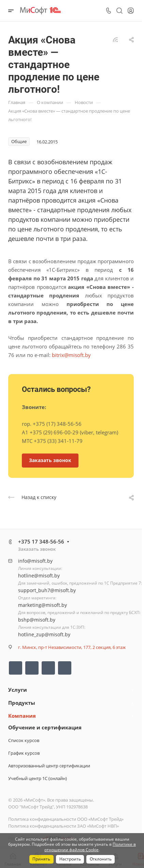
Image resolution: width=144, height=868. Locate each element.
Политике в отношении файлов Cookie (90, 847)
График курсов (24, 753)
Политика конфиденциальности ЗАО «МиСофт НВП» (63, 826)
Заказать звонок (37, 549)
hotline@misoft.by (39, 576)
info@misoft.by (35, 561)
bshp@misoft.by (37, 620)
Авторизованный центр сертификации (49, 766)
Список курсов (24, 740)
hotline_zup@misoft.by (44, 634)
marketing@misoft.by (42, 605)
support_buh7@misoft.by (47, 590)
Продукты (22, 703)
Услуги (18, 690)
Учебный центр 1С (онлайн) (38, 778)
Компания (22, 716)
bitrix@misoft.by (71, 355)
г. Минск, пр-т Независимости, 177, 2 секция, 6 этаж (72, 647)
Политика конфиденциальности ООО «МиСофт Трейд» (66, 819)
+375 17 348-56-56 (41, 541)
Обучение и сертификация (45, 727)
